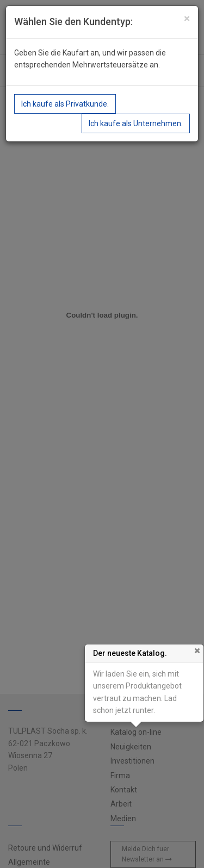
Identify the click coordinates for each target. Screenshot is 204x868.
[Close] (187, 19)
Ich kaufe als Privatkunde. (65, 104)
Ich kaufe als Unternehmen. (136, 123)
